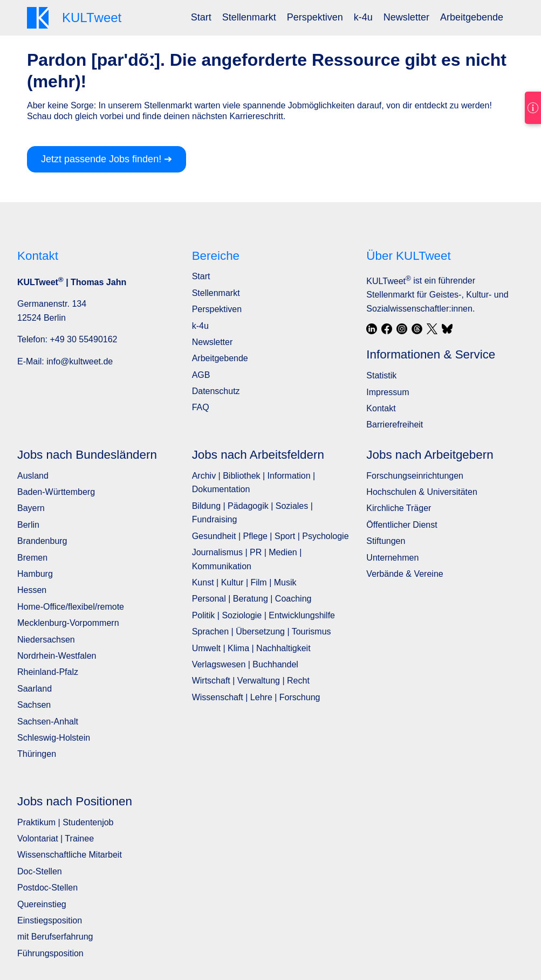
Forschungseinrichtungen (415, 476)
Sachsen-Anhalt (48, 722)
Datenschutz (216, 391)
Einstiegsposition (50, 920)
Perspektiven (315, 17)
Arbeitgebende (472, 17)
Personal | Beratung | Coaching (252, 599)
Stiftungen (386, 541)
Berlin (28, 525)
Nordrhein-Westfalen (57, 656)
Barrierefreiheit (395, 425)
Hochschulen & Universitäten (422, 492)
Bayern (31, 508)
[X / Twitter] (432, 329)
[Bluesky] (447, 329)
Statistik (381, 375)
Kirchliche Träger (399, 508)
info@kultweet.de (80, 361)
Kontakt (381, 408)
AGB (201, 375)
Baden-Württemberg (56, 492)
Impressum (388, 392)
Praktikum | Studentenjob (65, 822)
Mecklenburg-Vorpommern (68, 623)
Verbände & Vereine (405, 574)
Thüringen (37, 754)
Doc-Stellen (40, 871)
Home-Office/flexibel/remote (71, 607)
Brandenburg (42, 541)
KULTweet (388, 281)
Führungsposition (50, 953)
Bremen (32, 558)
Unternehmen (392, 558)
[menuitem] (201, 18)
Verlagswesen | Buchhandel (245, 664)
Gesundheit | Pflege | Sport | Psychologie (270, 536)
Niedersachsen (46, 640)
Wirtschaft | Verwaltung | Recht (251, 681)
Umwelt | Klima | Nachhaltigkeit (251, 648)
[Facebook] (387, 329)
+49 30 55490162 (83, 339)
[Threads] (417, 329)
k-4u (363, 17)
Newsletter (406, 17)
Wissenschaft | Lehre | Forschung (256, 697)
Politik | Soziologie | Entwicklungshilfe (263, 615)
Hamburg (35, 574)
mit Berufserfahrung (55, 937)
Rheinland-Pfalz (48, 672)
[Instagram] (402, 329)
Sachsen (34, 705)
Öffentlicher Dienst (402, 525)
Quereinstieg (42, 904)
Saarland (35, 689)
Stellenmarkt (249, 17)
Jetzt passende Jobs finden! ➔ (107, 159)
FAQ (201, 407)
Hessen (32, 590)
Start (201, 17)
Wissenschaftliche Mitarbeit (70, 855)
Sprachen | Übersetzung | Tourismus (262, 632)
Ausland (33, 476)
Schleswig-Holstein (54, 738)
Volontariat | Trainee (56, 838)
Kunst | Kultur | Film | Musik (244, 582)
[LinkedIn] (372, 329)
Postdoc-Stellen (47, 888)
